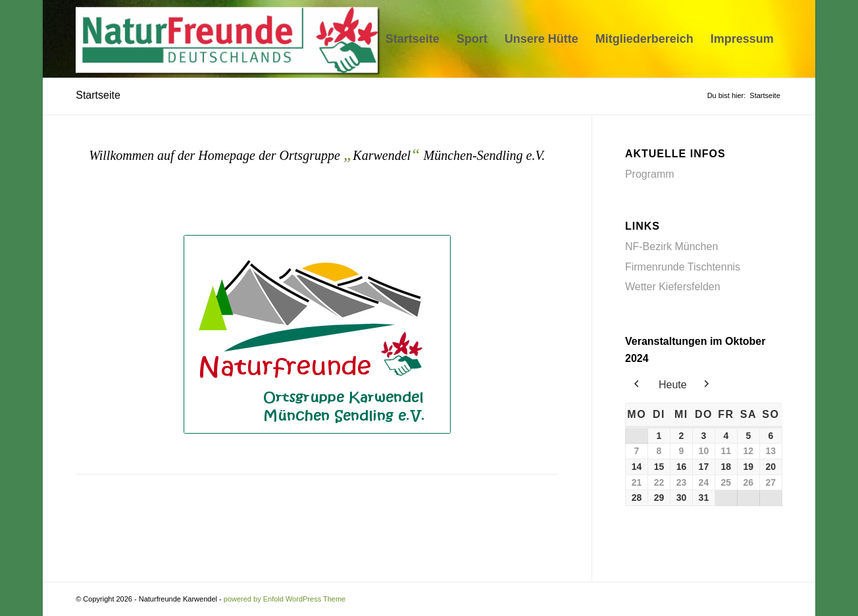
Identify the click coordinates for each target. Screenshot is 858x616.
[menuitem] (413, 39)
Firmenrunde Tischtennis (683, 267)
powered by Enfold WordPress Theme (285, 599)
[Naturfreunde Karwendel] (231, 39)
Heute (673, 385)
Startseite (98, 95)
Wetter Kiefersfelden (673, 287)
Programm (650, 174)
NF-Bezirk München (671, 246)
